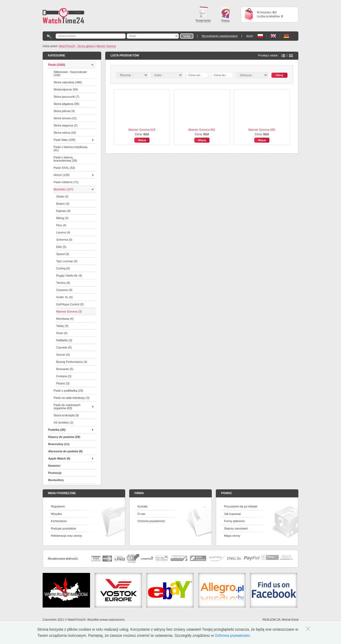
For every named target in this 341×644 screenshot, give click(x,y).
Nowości (54, 466)
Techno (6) (63, 283)
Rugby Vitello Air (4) (69, 276)
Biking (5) (62, 218)
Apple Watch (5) (59, 458)
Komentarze (59, 521)
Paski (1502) (57, 65)
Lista (283, 56)
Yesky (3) (62, 326)
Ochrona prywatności (151, 521)
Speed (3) (63, 254)
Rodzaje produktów (63, 528)
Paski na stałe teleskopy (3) (72, 398)
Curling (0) (63, 268)
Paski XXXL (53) (64, 168)
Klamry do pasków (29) (64, 437)
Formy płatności (234, 521)
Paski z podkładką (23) (68, 391)
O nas (141, 514)
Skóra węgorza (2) (66, 125)
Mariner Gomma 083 (262, 130)
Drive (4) (62, 333)
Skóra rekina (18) (65, 133)
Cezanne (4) (64, 290)
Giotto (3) (62, 196)
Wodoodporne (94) (66, 89)
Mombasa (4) (65, 319)
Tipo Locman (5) (67, 261)
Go (187, 36)
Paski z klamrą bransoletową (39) (65, 159)
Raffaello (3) (64, 340)
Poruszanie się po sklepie (241, 506)
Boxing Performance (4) (72, 362)
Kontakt (142, 506)
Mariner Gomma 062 (202, 130)
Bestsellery (56, 480)
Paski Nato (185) (64, 140)
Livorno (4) (63, 232)
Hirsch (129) (62, 175)
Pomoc (226, 15)
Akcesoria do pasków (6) (65, 451)
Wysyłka (56, 514)
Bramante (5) (65, 369)
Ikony (291, 56)
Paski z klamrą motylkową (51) (70, 149)
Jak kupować (233, 514)
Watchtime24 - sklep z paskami (63, 16)
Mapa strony (232, 536)
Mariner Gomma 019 (142, 130)
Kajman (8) (63, 211)
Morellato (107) (63, 189)
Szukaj (279, 75)
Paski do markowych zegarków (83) (67, 407)
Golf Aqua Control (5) (70, 304)
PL (260, 36)
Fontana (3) (64, 376)
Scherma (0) (64, 240)
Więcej (142, 140)
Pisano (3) (63, 383)
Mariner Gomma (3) (69, 311)
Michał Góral (290, 620)
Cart (249, 15)
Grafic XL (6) (64, 297)
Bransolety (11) (59, 444)
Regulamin (58, 506)
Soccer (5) (63, 355)
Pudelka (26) (57, 430)
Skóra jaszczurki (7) (66, 97)
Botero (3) (63, 204)
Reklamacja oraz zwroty (66, 536)
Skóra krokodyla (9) (66, 415)
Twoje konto (203, 14)
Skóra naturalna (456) (68, 82)
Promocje (55, 473)
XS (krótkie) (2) (63, 423)
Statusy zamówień (236, 528)
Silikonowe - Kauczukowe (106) (70, 73)
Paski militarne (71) (66, 182)
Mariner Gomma (106, 46)
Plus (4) (61, 225)
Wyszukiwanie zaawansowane (220, 36)
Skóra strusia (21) (65, 118)
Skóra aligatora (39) (66, 104)
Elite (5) (61, 247)
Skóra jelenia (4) (64, 111)
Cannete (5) (64, 347)
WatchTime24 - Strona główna (77, 46)
